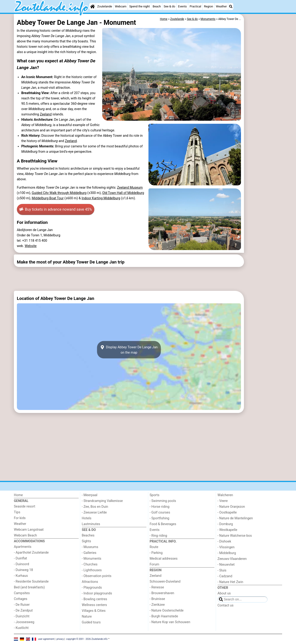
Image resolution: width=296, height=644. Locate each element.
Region (208, 6)
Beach (157, 6)
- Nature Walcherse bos (235, 536)
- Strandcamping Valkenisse (102, 501)
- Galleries (89, 553)
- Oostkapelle (227, 512)
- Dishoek (224, 541)
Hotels (87, 518)
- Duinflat (20, 558)
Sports (154, 495)
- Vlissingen (226, 547)
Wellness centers (94, 605)
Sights (86, 541)
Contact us (226, 605)
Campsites (22, 593)
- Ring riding (158, 536)
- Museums (90, 547)
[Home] (92, 6)
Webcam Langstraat (29, 530)
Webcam (121, 6)
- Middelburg (227, 553)
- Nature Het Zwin (230, 582)
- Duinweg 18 (23, 570)
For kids (20, 518)
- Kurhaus (21, 576)
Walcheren (225, 495)
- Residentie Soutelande (31, 582)
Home (18, 495)
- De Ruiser (22, 605)
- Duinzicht (22, 616)
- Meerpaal (90, 495)
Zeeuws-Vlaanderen (232, 559)
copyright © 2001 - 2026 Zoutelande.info (87, 639)
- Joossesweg (24, 622)
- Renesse (157, 587)
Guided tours (91, 622)
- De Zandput (23, 611)
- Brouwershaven (162, 593)
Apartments (23, 547)
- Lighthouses (92, 570)
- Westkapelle (227, 530)
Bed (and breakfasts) (29, 587)
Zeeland (46, 114)
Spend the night (140, 6)
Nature (87, 617)
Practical (195, 6)
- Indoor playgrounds (97, 593)
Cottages (21, 599)
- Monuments (92, 559)
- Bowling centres (95, 599)
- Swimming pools (163, 501)
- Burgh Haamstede (164, 616)
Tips (17, 512)
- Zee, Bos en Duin (95, 507)
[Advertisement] (264, 121)
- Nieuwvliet (226, 565)
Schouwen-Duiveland (165, 582)
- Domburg (225, 524)
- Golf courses (160, 512)
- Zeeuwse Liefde (94, 512)
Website (31, 246)
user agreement (46, 639)
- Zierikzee (157, 605)
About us (224, 593)
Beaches (88, 535)
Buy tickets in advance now (55, 209)
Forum (154, 564)
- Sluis (222, 570)
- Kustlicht (21, 628)
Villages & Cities (94, 611)
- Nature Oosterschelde (167, 611)
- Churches (90, 564)
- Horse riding (160, 507)
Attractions (90, 582)
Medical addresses (164, 559)
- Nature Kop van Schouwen (170, 622)
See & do (170, 6)
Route (154, 547)
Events (182, 6)
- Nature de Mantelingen (235, 518)
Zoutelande (105, 6)
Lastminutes (91, 524)
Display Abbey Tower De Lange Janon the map (129, 350)
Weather (221, 6)
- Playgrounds (92, 588)
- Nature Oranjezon (231, 507)
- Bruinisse (157, 599)
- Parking (156, 553)
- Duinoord (22, 564)
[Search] (231, 6)
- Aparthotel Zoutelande (31, 553)
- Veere (223, 501)
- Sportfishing (159, 518)
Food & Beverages (163, 524)
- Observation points (97, 576)
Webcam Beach (25, 535)
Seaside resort (25, 506)
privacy (60, 639)
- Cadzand (225, 576)
